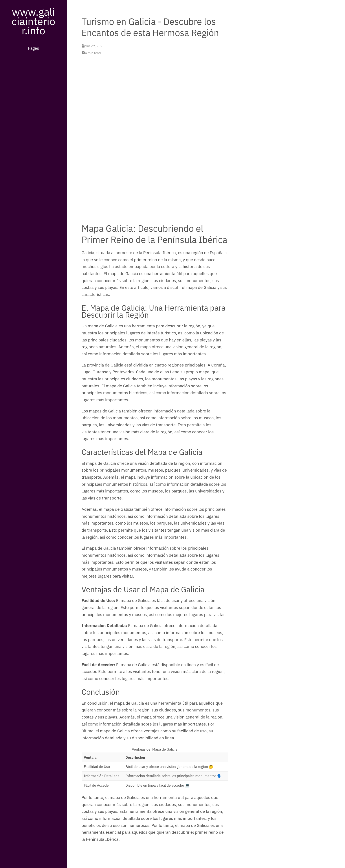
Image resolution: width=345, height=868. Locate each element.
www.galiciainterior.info (33, 21)
